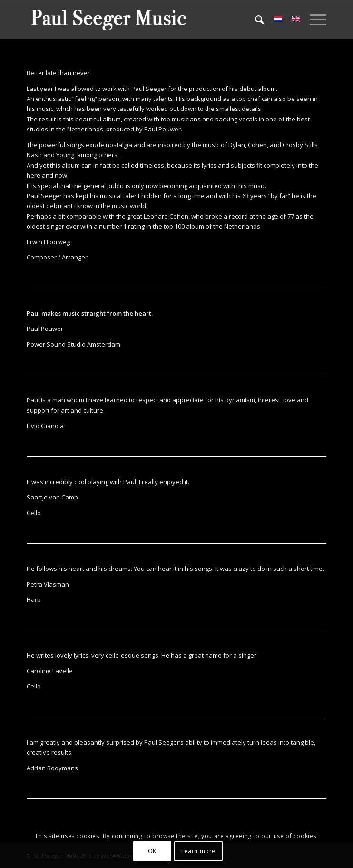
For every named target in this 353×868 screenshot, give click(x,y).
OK (152, 851)
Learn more (198, 851)
